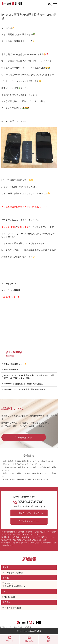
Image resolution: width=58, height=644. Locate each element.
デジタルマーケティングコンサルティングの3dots (16, 627)
